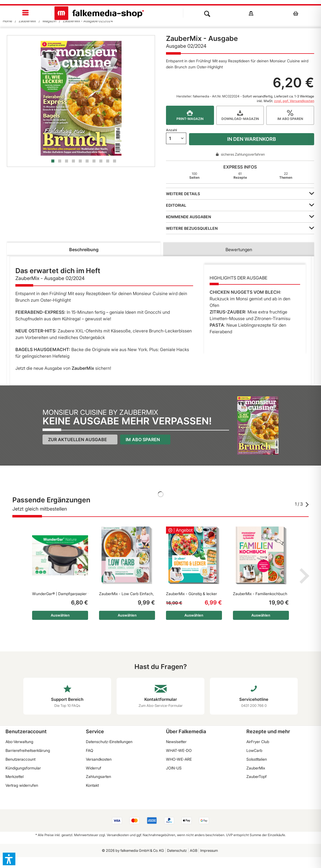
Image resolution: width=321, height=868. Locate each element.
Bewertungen (239, 250)
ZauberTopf (257, 776)
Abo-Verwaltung (19, 742)
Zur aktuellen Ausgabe (78, 439)
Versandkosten (99, 759)
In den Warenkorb (252, 139)
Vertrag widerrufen (22, 785)
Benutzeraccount (20, 759)
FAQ (90, 750)
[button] (9, 859)
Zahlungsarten (98, 776)
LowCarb (254, 750)
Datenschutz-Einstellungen (109, 742)
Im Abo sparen (143, 439)
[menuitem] (26, 13)
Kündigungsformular (23, 768)
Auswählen (60, 615)
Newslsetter (176, 742)
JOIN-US (174, 768)
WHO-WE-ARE (179, 759)
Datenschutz (177, 850)
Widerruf (94, 768)
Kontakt (92, 785)
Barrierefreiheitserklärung (28, 750)
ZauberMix (256, 768)
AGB (194, 850)
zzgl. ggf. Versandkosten (294, 101)
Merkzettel (15, 776)
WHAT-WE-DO (179, 750)
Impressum (209, 850)
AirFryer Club (258, 742)
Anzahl (171, 130)
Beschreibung (84, 250)
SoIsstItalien (257, 759)
